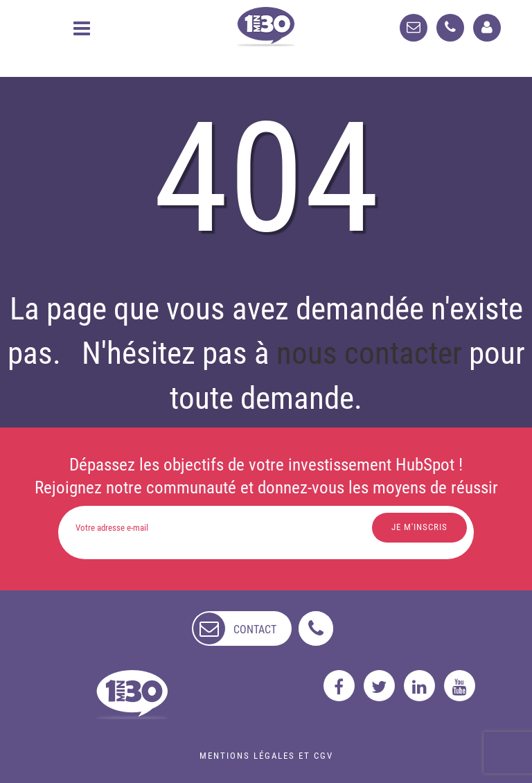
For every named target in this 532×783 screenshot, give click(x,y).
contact (255, 630)
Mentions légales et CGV (266, 756)
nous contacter (369, 353)
